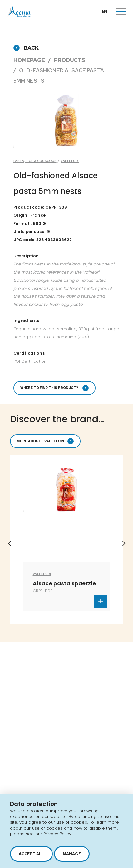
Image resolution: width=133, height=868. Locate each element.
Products (70, 60)
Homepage (29, 60)
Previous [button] (9, 543)
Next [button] (124, 543)
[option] (67, 539)
